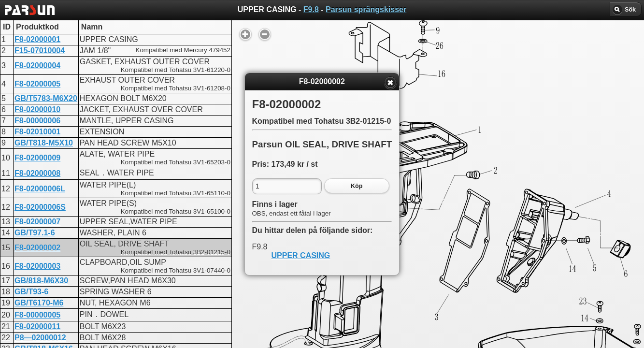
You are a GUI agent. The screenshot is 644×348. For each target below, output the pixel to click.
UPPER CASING (301, 255)
